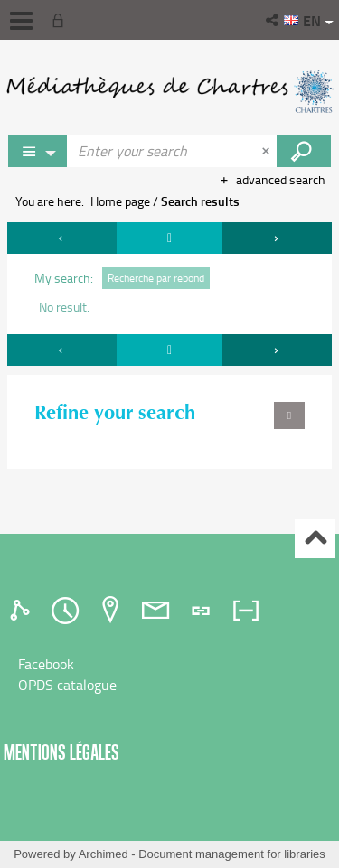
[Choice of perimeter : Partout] (38, 151)
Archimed (104, 854)
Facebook (46, 664)
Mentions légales (61, 752)
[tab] (23, 611)
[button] (273, 20)
